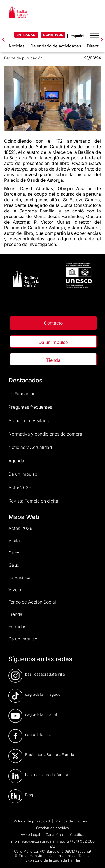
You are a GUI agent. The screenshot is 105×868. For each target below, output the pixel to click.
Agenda (16, 461)
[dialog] (95, 857)
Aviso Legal (31, 834)
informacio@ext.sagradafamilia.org (40, 841)
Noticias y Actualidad (30, 447)
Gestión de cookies (53, 828)
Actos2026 (20, 487)
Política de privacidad (32, 821)
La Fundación (22, 394)
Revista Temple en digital (34, 501)
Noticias (17, 46)
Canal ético (56, 834)
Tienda (53, 360)
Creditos (77, 834)
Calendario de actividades (56, 46)
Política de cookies (72, 821)
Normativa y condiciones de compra (45, 434)
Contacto (53, 323)
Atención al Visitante (29, 420)
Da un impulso (53, 342)
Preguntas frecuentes (30, 407)
